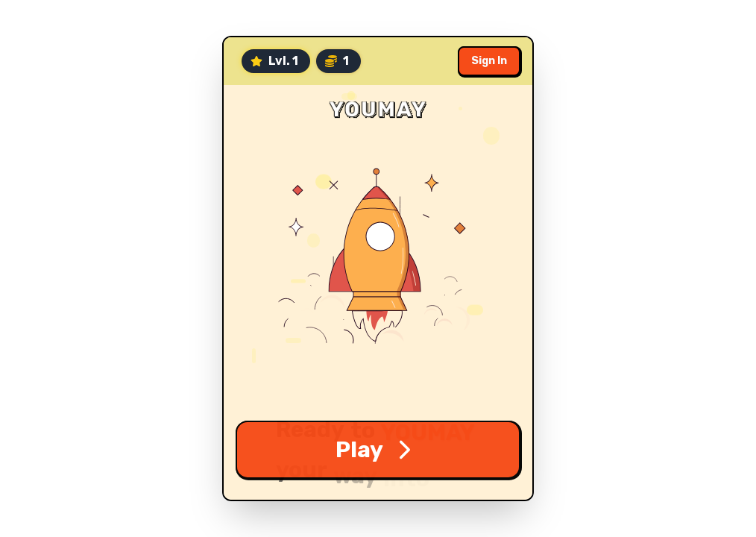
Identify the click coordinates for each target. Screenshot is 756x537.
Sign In (489, 61)
